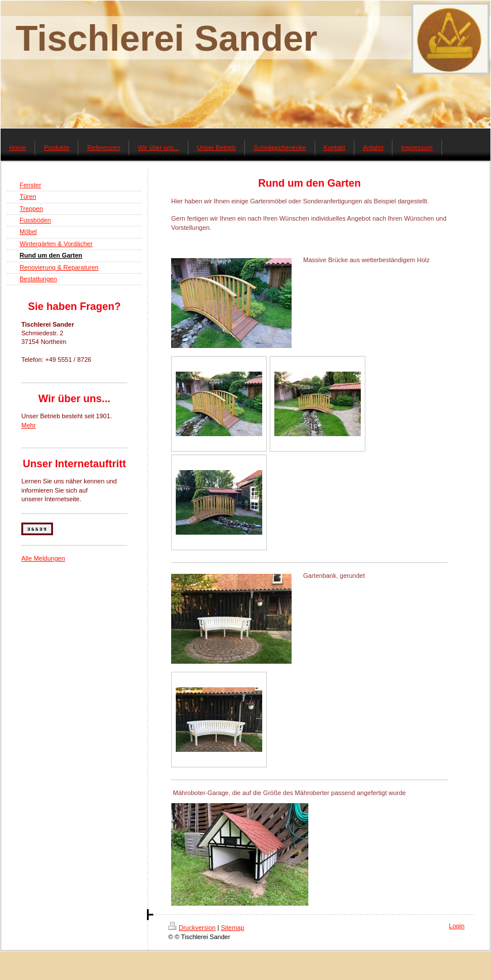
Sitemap (232, 928)
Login (457, 926)
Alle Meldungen (43, 558)
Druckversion (192, 928)
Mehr (29, 425)
